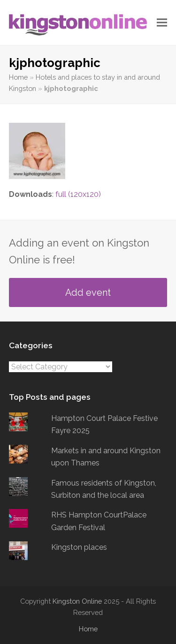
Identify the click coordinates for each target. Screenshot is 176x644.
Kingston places (79, 547)
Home (18, 77)
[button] (162, 23)
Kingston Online (77, 601)
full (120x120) (78, 194)
